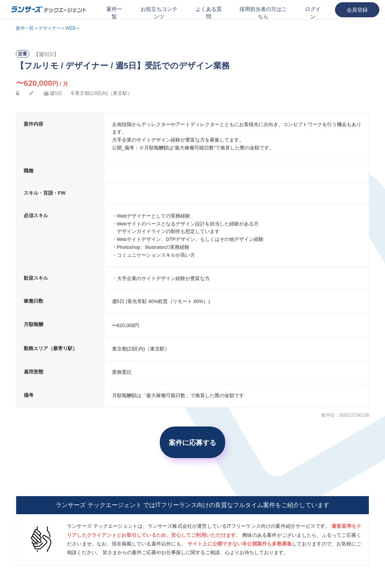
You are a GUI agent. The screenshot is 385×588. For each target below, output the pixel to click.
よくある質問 (209, 13)
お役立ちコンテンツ (159, 13)
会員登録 (357, 10)
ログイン (313, 13)
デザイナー (50, 28)
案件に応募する (192, 442)
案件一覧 (114, 13)
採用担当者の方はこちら (263, 13)
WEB (70, 28)
